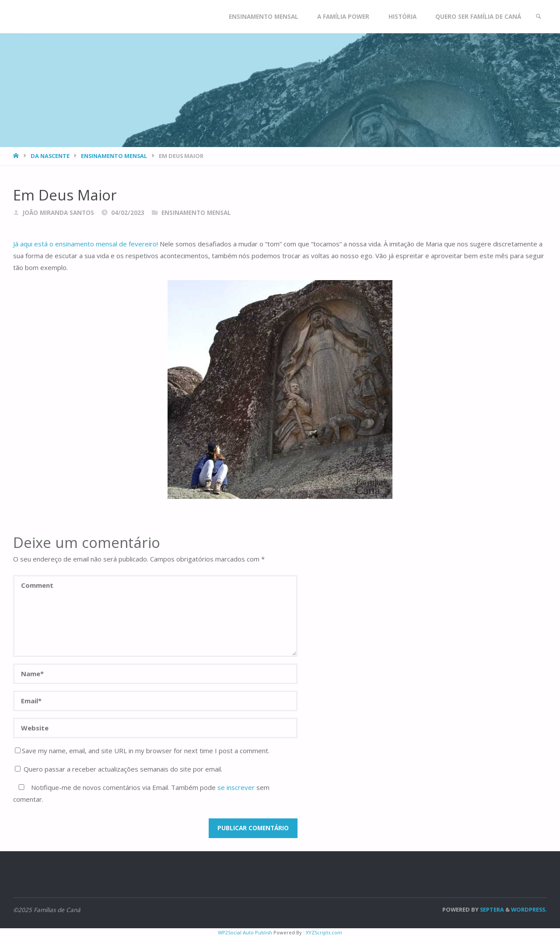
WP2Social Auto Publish (245, 932)
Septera (491, 909)
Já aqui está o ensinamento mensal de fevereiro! (86, 244)
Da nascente (50, 156)
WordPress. (529, 909)
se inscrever (236, 787)
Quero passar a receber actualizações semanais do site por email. (119, 769)
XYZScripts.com (324, 932)
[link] (539, 17)
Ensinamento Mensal (114, 156)
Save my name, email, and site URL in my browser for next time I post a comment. (142, 751)
